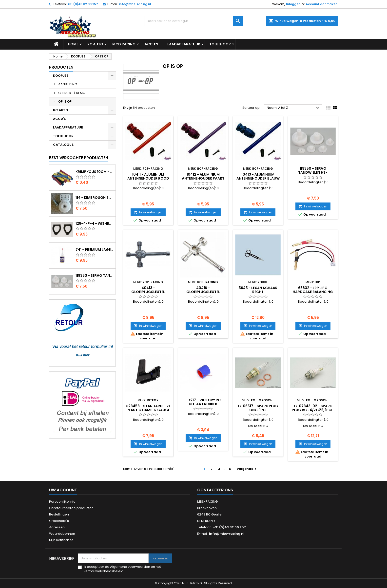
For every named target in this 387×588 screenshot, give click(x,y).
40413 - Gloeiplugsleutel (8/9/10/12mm (148, 292)
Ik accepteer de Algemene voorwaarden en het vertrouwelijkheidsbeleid (122, 569)
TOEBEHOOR (220, 44)
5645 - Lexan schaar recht (258, 290)
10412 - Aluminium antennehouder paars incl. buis (203, 178)
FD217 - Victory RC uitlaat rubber (203, 402)
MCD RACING (124, 44)
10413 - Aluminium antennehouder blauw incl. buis (258, 178)
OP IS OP (65, 101)
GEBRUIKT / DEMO (72, 93)
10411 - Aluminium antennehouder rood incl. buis (148, 178)
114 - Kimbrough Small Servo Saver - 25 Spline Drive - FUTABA (95, 198)
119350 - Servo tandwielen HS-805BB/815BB (95, 276)
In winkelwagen (148, 212)
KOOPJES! (61, 76)
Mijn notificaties (61, 540)
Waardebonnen (62, 534)
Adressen (57, 527)
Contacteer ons (215, 490)
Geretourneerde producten (71, 508)
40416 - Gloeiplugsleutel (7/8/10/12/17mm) (203, 292)
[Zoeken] (193, 21)
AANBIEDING (68, 84)
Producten (61, 67)
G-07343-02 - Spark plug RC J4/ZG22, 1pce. (313, 408)
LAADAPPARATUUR (184, 44)
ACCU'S (151, 44)
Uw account (63, 490)
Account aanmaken (322, 4)
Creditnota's (59, 521)
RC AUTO (95, 44)
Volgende (247, 469)
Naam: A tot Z (294, 108)
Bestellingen (59, 514)
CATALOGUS (63, 145)
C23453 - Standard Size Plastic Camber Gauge (148, 408)
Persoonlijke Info (62, 502)
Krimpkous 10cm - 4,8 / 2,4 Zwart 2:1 (95, 172)
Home (73, 44)
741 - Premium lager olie (95, 250)
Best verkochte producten (79, 158)
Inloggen (293, 4)
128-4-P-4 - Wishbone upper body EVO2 (95, 223)
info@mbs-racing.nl (135, 4)
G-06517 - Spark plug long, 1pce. (258, 408)
